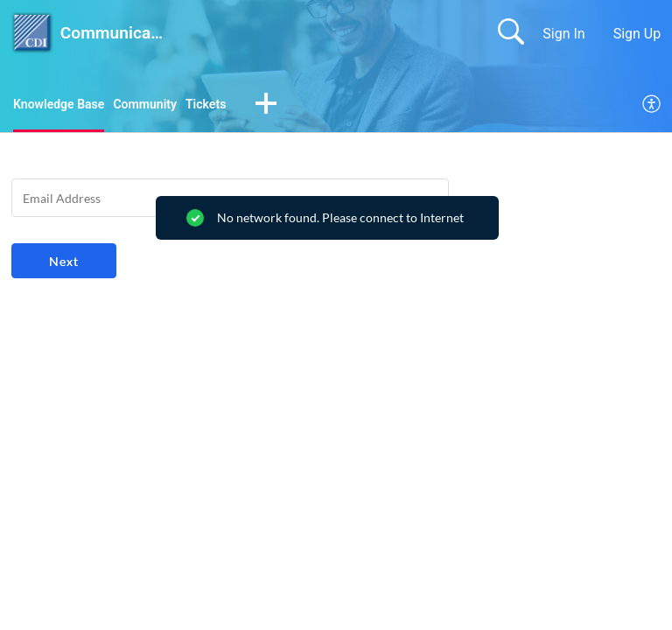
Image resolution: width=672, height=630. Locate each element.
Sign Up (637, 34)
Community (162, 105)
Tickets (231, 105)
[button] (293, 107)
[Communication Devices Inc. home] (32, 33)
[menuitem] (652, 107)
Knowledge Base (65, 105)
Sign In (563, 34)
